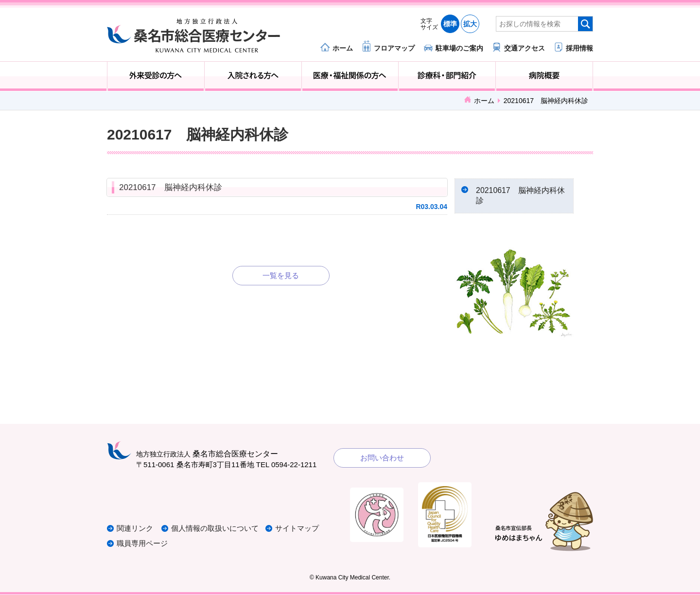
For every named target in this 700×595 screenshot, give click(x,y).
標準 (450, 24)
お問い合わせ (382, 458)
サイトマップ (298, 530)
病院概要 (544, 76)
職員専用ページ (142, 544)
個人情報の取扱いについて (216, 530)
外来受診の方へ (156, 76)
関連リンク (135, 530)
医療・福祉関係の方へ (350, 76)
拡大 (470, 24)
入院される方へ (253, 76)
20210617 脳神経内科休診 (171, 187)
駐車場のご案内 (459, 48)
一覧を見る (281, 275)
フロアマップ (394, 48)
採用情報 (579, 48)
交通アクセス (525, 48)
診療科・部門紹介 (447, 76)
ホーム (343, 48)
